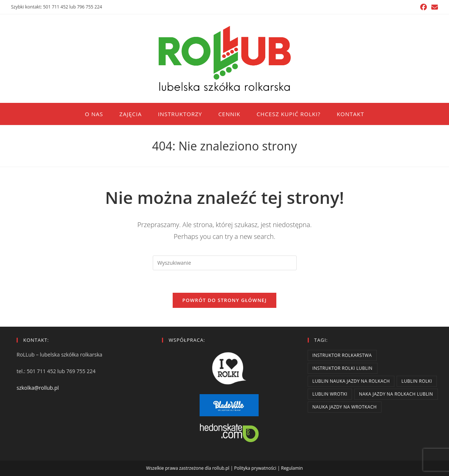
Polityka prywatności (255, 468)
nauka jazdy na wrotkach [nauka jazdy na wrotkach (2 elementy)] (345, 407)
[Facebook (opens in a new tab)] (424, 7)
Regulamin (292, 468)
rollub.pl (221, 468)
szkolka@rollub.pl (38, 388)
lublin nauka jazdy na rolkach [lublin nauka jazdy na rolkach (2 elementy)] (351, 381)
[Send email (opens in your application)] (434, 7)
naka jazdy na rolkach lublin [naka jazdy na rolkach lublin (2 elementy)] (396, 394)
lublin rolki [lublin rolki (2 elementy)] (417, 381)
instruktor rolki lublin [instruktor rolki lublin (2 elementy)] (343, 368)
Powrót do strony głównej (224, 300)
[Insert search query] (225, 263)
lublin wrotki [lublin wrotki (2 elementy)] (330, 394)
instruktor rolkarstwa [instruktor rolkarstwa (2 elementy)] (342, 355)
